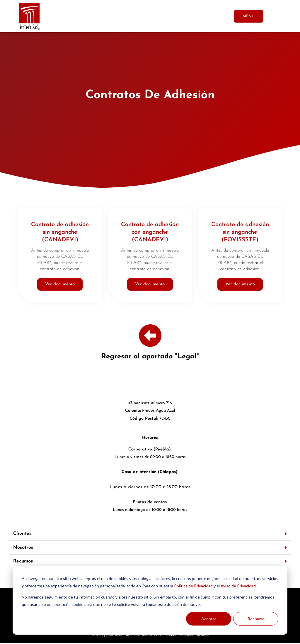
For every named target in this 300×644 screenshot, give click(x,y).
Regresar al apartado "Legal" (150, 357)
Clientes (22, 535)
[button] (150, 535)
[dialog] (150, 600)
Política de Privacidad (193, 586)
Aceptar (209, 619)
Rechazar (256, 619)
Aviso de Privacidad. (239, 586)
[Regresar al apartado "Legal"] (150, 337)
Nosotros (23, 548)
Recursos (23, 562)
